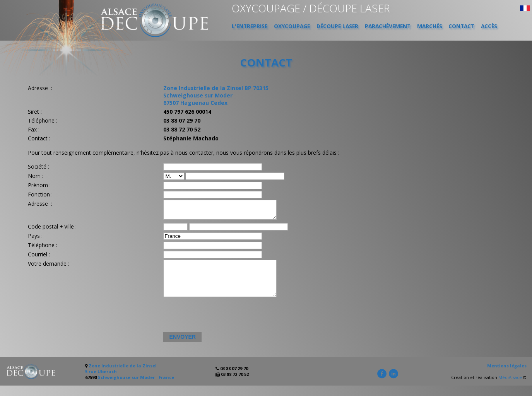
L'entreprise (250, 26)
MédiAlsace (510, 388)
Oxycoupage (292, 26)
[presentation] (221, 326)
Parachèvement (388, 26)
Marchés (430, 26)
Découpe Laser (337, 26)
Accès (489, 26)
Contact (461, 26)
